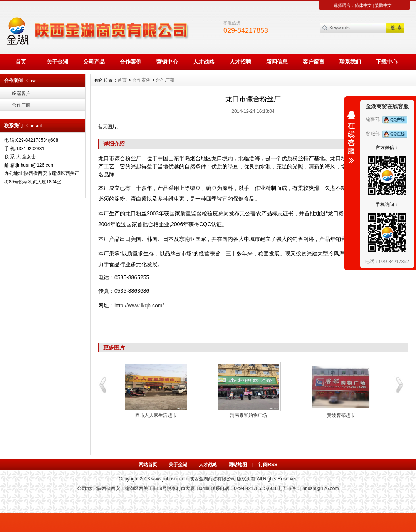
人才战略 (204, 62)
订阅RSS (268, 465)
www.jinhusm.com (170, 479)
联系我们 (350, 62)
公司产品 (94, 62)
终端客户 (21, 93)
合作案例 (131, 62)
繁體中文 (383, 5)
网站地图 (238, 465)
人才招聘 (240, 62)
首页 (21, 62)
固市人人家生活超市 (156, 415)
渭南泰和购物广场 (248, 415)
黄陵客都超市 (341, 415)
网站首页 (148, 465)
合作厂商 (21, 105)
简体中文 (363, 5)
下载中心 (387, 62)
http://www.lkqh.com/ (139, 305)
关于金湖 (57, 62)
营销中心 (167, 62)
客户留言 (314, 62)
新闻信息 (277, 62)
